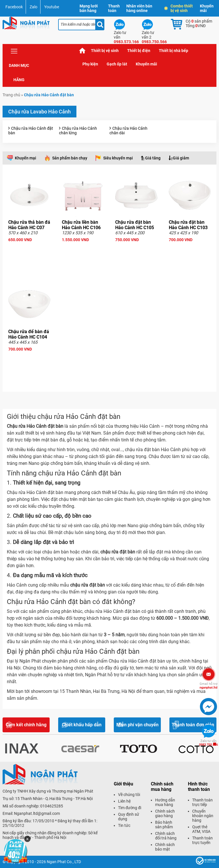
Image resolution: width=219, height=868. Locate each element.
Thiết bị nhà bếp (174, 51)
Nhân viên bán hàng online (139, 8)
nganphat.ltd (208, 686)
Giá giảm (181, 158)
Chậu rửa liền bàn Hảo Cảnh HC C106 (81, 225)
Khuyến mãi (207, 8)
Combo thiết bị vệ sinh (179, 8)
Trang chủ (82, 51)
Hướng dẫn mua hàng (165, 802)
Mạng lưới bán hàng (89, 8)
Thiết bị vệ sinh (105, 51)
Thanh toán (114, 8)
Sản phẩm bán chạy (70, 158)
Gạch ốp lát (117, 64)
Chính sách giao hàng (165, 813)
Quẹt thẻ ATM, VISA (201, 829)
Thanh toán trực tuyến (202, 840)
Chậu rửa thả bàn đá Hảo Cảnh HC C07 (29, 225)
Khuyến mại (26, 158)
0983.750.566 (208, 743)
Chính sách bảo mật (165, 847)
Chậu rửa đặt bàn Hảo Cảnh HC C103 (188, 225)
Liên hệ (124, 801)
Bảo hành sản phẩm (164, 825)
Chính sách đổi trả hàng (166, 836)
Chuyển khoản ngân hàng (203, 816)
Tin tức (124, 825)
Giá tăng (153, 158)
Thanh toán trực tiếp (202, 802)
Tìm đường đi (130, 808)
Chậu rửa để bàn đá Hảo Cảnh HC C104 (29, 334)
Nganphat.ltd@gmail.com (37, 813)
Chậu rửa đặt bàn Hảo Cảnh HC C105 (135, 225)
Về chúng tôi (129, 795)
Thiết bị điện (139, 51)
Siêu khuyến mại (118, 158)
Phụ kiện (90, 64)
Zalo (34, 7)
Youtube (52, 7)
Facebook (14, 7)
